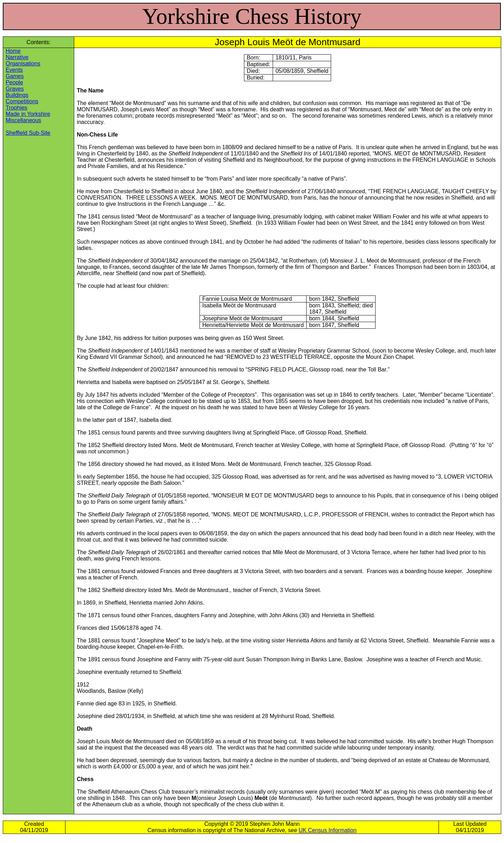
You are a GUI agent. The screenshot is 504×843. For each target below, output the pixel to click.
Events (14, 70)
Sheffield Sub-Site (28, 133)
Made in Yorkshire (28, 114)
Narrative (17, 57)
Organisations (23, 64)
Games (15, 76)
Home (13, 51)
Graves (15, 89)
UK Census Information (327, 830)
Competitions (22, 101)
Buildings (17, 95)
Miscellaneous (23, 120)
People (14, 82)
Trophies (16, 108)
